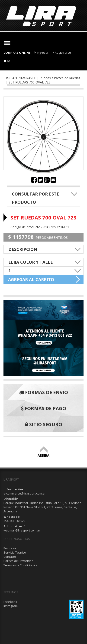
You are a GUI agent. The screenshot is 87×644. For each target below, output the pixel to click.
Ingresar (42, 53)
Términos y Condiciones (20, 565)
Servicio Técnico (15, 552)
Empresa (10, 548)
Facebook (10, 602)
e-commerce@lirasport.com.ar (25, 493)
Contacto (10, 557)
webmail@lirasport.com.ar (22, 530)
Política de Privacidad (18, 561)
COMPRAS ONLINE (17, 53)
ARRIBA (43, 453)
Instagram (11, 606)
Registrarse (62, 53)
